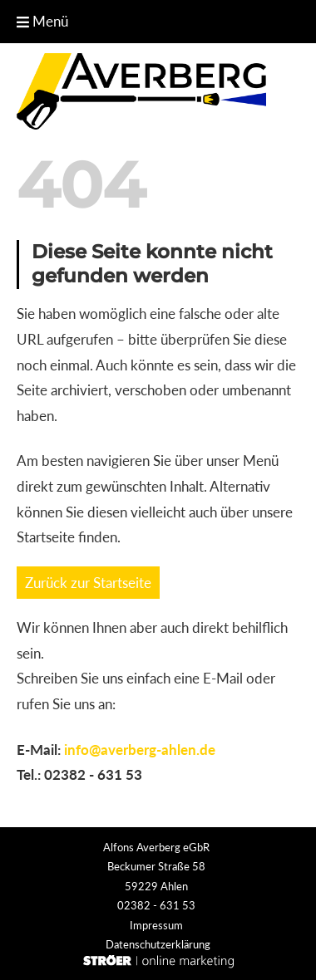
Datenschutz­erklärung (158, 944)
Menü (42, 21)
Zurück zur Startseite (88, 583)
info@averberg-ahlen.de (140, 750)
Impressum (156, 925)
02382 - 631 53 (93, 774)
